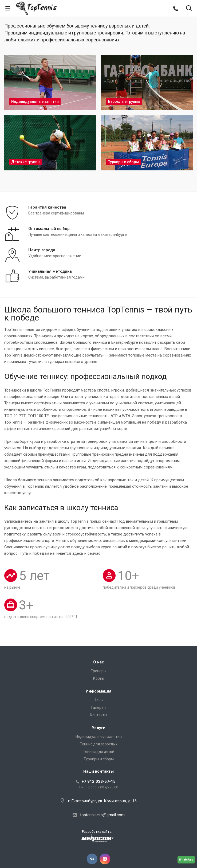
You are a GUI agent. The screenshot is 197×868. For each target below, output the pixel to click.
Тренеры (98, 671)
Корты (99, 678)
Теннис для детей (99, 752)
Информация (98, 691)
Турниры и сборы (99, 759)
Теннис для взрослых (99, 744)
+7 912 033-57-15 (99, 781)
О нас (99, 662)
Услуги (99, 728)
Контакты (98, 715)
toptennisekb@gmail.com (102, 815)
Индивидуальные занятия (99, 737)
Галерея (98, 707)
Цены (98, 700)
